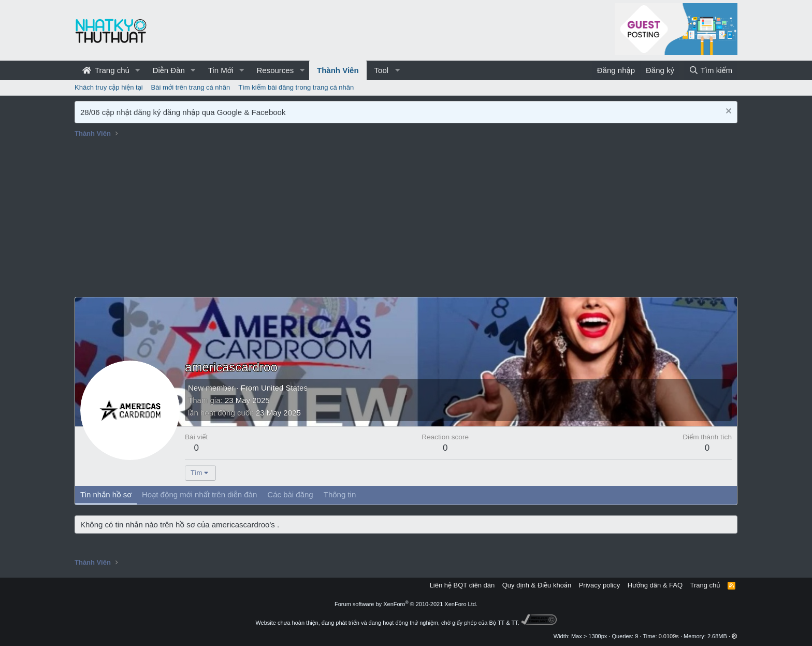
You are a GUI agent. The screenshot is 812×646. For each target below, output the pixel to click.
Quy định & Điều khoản (537, 585)
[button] (138, 70)
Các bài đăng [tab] (290, 494)
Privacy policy (599, 585)
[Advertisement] (406, 219)
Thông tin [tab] (340, 494)
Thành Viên (338, 70)
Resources (275, 70)
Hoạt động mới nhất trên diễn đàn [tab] (199, 494)
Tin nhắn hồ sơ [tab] (106, 494)
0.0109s (669, 636)
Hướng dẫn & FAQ (655, 585)
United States (284, 388)
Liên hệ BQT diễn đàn (462, 585)
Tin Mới (221, 70)
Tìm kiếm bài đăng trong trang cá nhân (296, 87)
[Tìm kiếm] (711, 70)
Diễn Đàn (169, 70)
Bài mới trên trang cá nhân (191, 87)
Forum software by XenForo (406, 604)
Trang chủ (106, 70)
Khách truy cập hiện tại (109, 87)
